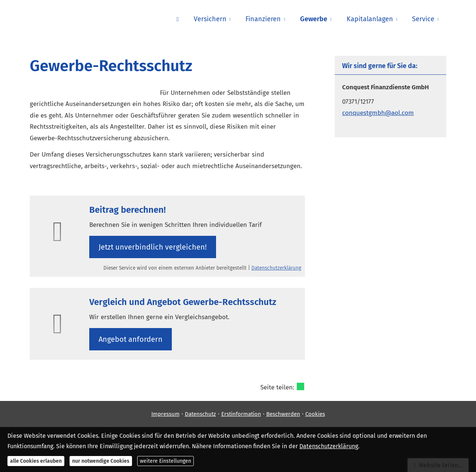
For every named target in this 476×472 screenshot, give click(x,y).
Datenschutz (200, 414)
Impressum (165, 414)
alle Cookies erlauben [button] (36, 461)
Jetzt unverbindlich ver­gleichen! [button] (153, 247)
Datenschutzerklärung (276, 268)
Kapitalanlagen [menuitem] (370, 19)
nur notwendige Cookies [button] (101, 461)
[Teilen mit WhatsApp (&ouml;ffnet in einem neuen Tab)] (300, 386)
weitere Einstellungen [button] (165, 461)
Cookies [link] (315, 414)
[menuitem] (178, 19)
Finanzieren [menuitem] (263, 19)
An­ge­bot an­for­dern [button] (131, 339)
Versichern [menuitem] (210, 19)
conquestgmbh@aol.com (378, 113)
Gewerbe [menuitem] (314, 19)
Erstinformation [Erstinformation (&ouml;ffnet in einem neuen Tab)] (241, 414)
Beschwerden (283, 414)
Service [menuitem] (423, 19)
